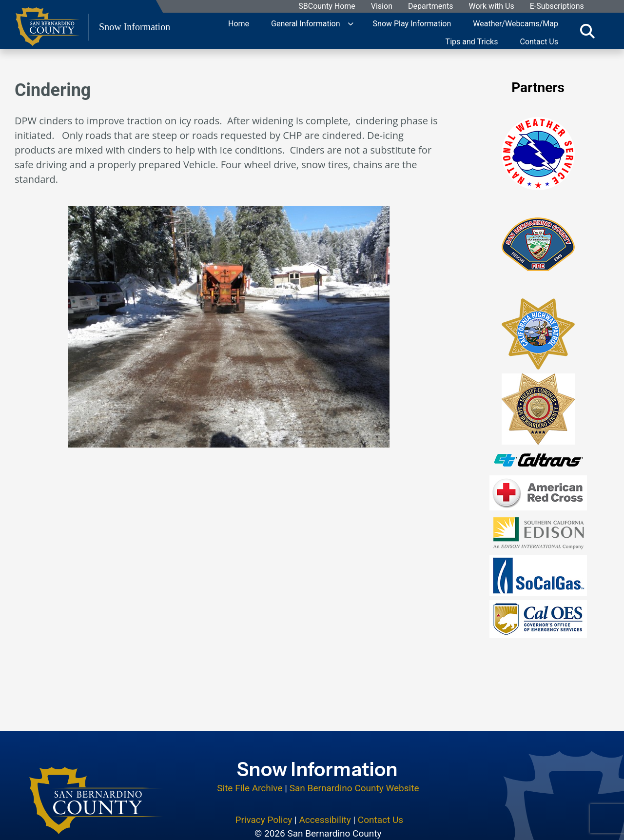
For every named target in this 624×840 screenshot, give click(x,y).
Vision (382, 7)
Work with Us (492, 7)
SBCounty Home (327, 7)
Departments (431, 7)
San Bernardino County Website (354, 758)
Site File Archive (250, 758)
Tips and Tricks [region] (472, 41)
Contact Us (380, 790)
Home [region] (239, 23)
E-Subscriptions (557, 7)
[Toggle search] (587, 31)
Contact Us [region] (539, 41)
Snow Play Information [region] (412, 23)
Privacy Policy (263, 790)
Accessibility (325, 790)
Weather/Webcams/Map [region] (516, 23)
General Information (306, 23)
